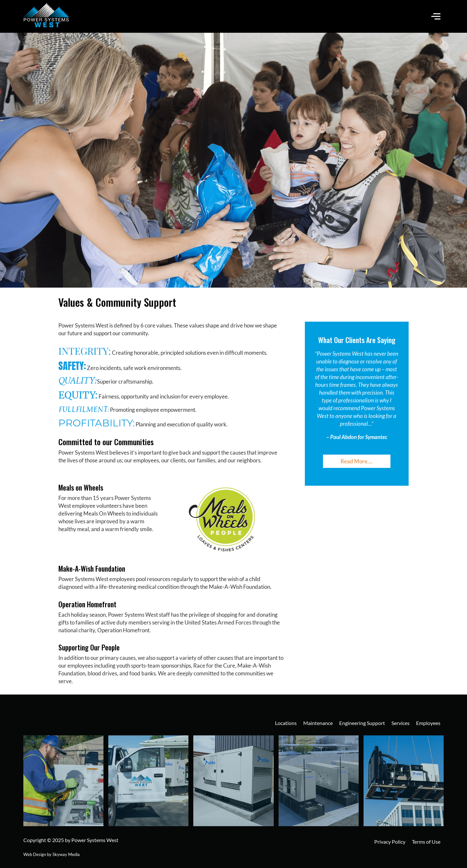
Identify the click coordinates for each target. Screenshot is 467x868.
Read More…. (357, 461)
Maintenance (318, 723)
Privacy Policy (390, 842)
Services (401, 723)
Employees (428, 723)
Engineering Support (362, 723)
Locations (286, 723)
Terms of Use (426, 842)
